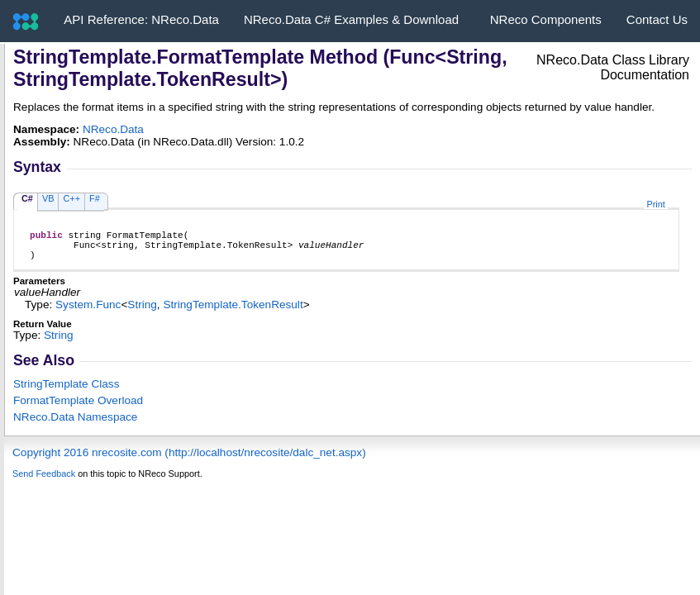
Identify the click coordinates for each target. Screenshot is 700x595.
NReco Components (546, 19)
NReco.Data (113, 129)
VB (48, 198)
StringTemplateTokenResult (233, 312)
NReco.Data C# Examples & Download (351, 19)
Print (655, 204)
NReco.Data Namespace (75, 424)
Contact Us (657, 19)
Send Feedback (44, 481)
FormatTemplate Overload (78, 408)
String (142, 312)
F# (95, 198)
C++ (71, 198)
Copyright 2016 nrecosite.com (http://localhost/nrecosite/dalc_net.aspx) (189, 460)
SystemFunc (88, 312)
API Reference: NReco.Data (141, 19)
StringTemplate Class (66, 391)
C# (27, 198)
